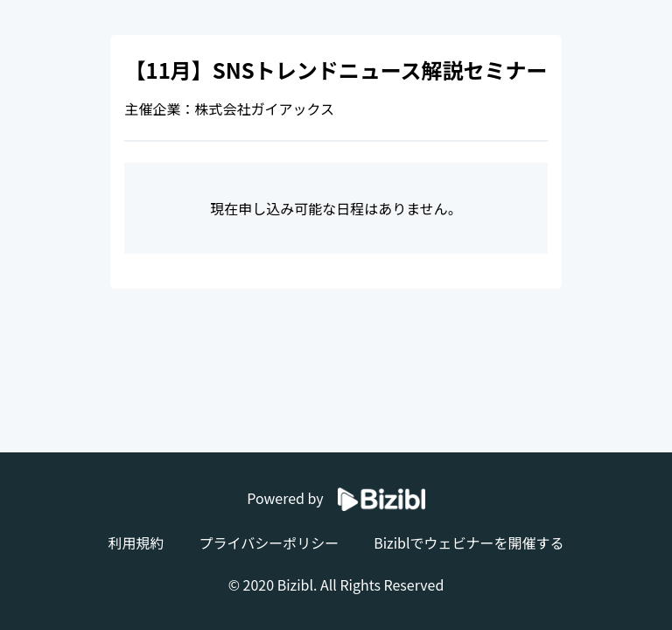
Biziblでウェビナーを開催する (469, 542)
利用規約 (136, 542)
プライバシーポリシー (269, 542)
